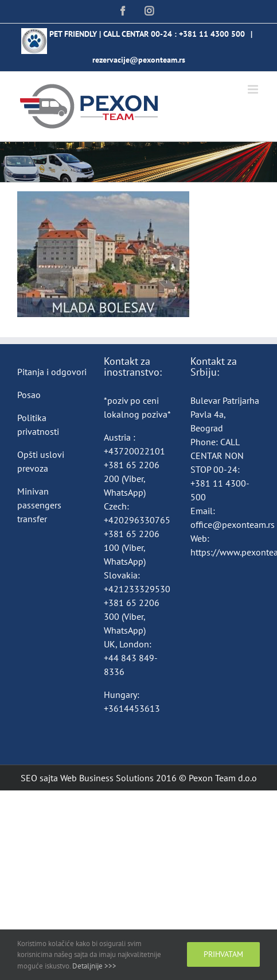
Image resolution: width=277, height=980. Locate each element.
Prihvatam (223, 954)
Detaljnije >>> (94, 966)
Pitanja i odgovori (52, 372)
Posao (29, 395)
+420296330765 (137, 520)
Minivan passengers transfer (39, 505)
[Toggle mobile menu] (254, 89)
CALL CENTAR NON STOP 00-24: (217, 456)
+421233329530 (137, 589)
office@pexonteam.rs (233, 524)
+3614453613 (132, 708)
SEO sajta (39, 778)
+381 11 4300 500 (212, 34)
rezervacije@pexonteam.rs (139, 60)
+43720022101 (134, 451)
